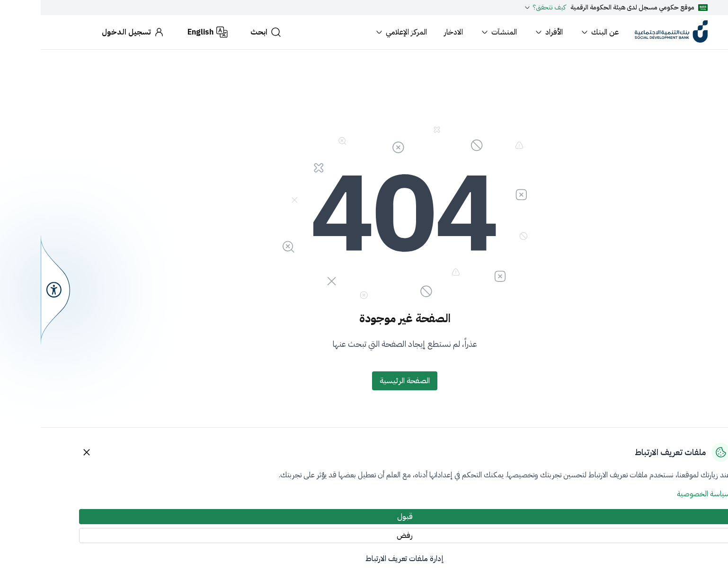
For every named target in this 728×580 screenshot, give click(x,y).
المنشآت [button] (458, 32)
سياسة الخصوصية (663, 494)
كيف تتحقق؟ (504, 8)
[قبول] (364, 517)
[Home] (630, 32)
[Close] (46, 452)
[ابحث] (225, 32)
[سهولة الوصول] (15, 290)
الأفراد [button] (508, 32)
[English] (167, 32)
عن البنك (559, 32)
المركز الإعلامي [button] (360, 32)
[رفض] (364, 536)
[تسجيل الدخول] (93, 32)
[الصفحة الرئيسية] (364, 381)
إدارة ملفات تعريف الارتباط (364, 559)
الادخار (413, 32)
